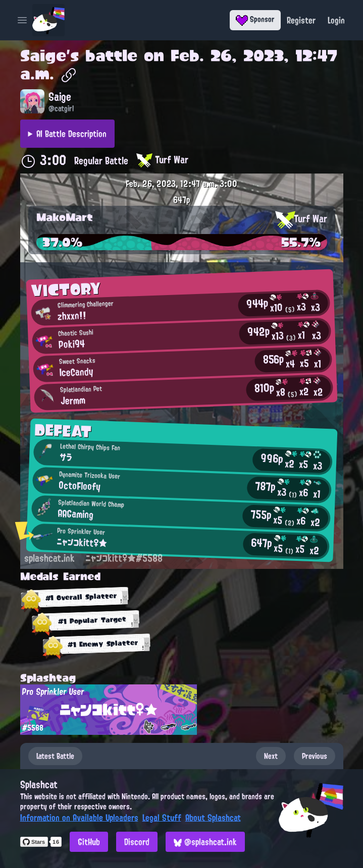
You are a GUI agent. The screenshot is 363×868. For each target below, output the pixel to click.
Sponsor (255, 19)
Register (301, 20)
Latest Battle (55, 756)
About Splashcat (213, 818)
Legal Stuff (162, 818)
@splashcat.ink (205, 842)
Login (336, 20)
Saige (43, 55)
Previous (315, 756)
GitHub (89, 842)
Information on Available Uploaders (79, 818)
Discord (137, 842)
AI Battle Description (71, 134)
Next (271, 756)
